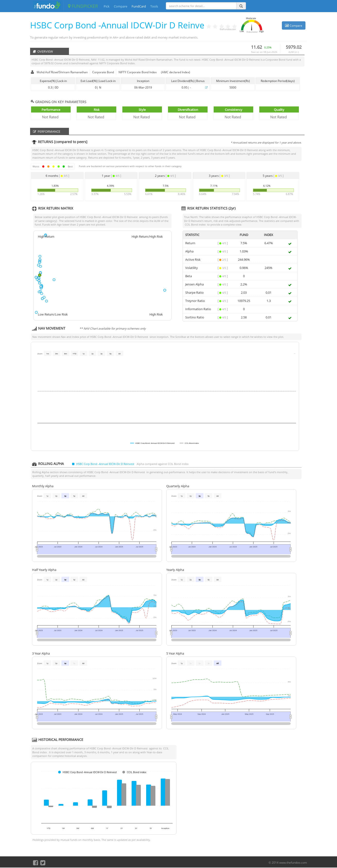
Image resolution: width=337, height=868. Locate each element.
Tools (154, 6)
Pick (107, 6)
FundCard (139, 6)
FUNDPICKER (83, 6)
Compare (121, 6)
